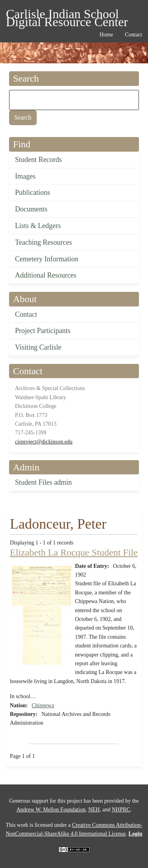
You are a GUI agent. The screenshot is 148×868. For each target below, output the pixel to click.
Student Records (38, 160)
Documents (31, 209)
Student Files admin (43, 482)
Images (25, 176)
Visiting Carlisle (38, 347)
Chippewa (43, 705)
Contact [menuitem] (133, 35)
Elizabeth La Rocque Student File (74, 552)
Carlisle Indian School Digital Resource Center (67, 15)
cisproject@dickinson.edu (44, 442)
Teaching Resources (43, 242)
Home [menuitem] (106, 35)
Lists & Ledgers (38, 226)
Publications (33, 192)
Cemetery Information (47, 259)
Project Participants (43, 331)
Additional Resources (46, 275)
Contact (26, 314)
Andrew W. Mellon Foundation (51, 810)
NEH (94, 810)
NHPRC (121, 810)
